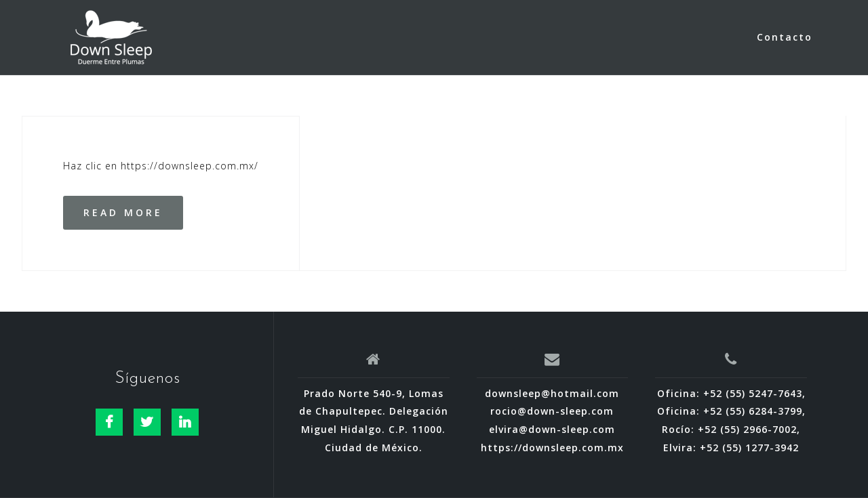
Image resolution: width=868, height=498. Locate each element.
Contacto (785, 37)
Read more (123, 212)
